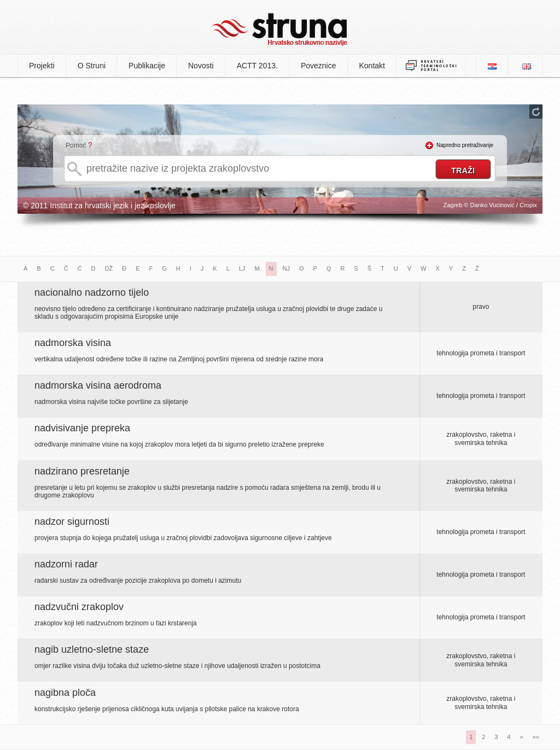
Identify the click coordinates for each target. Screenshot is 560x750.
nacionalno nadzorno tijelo (92, 292)
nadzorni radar (66, 564)
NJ (286, 268)
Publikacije (147, 66)
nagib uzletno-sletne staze (92, 649)
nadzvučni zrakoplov (79, 607)
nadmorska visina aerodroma (98, 385)
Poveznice (319, 66)
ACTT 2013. (257, 66)
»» (536, 737)
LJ (242, 268)
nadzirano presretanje (82, 471)
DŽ (109, 268)
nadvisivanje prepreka (82, 428)
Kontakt (372, 66)
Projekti (42, 66)
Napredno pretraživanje (465, 145)
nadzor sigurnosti (72, 522)
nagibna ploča (65, 693)
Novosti (201, 66)
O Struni (92, 66)
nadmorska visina (73, 343)
